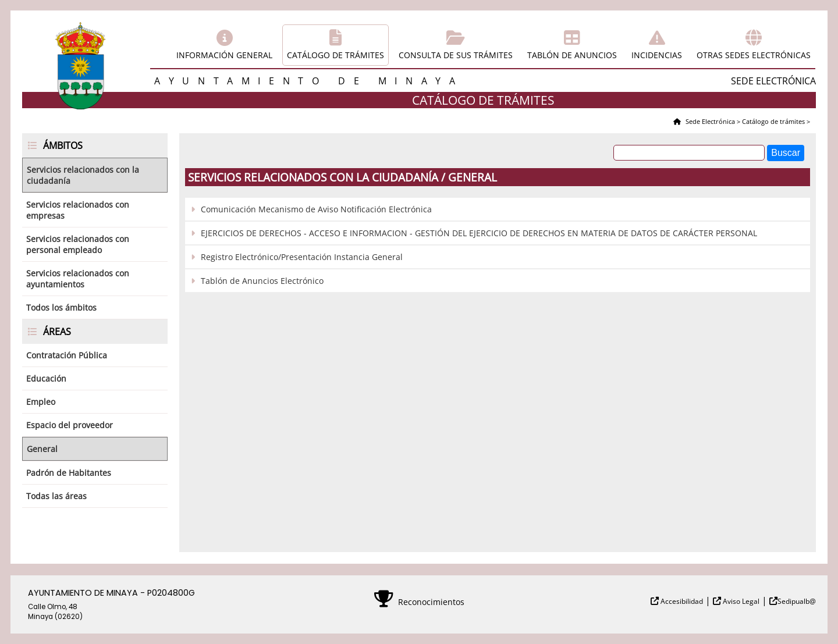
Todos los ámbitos (61, 307)
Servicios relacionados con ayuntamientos (78, 279)
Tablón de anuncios (572, 55)
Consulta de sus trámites (456, 55)
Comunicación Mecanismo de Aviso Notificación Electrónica (316, 209)
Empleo (41, 402)
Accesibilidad (681, 601)
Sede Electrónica (709, 121)
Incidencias (657, 55)
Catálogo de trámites (335, 55)
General (42, 449)
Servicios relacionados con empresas (78, 210)
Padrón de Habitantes (69, 473)
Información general (224, 55)
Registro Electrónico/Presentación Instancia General (302, 257)
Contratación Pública (67, 355)
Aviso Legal (740, 601)
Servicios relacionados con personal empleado (78, 244)
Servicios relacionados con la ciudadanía (83, 175)
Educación (46, 378)
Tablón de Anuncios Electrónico (262, 281)
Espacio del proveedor (70, 425)
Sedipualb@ (797, 601)
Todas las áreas (56, 496)
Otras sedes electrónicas (754, 55)
